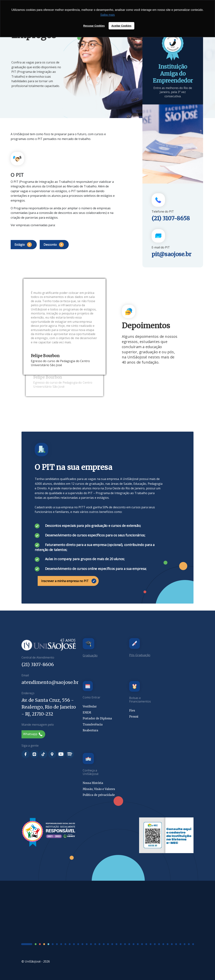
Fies (132, 710)
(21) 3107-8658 (171, 218)
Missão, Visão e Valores (99, 789)
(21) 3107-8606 (38, 664)
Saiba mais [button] (107, 15)
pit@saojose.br (171, 254)
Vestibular (90, 706)
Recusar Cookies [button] (94, 26)
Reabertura (90, 730)
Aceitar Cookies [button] (121, 26)
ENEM (87, 713)
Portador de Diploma (97, 718)
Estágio (23, 245)
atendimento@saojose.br (50, 682)
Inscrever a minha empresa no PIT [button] (69, 581)
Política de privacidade (99, 795)
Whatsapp (33, 734)
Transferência (93, 724)
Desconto (54, 245)
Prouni (134, 717)
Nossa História (93, 783)
